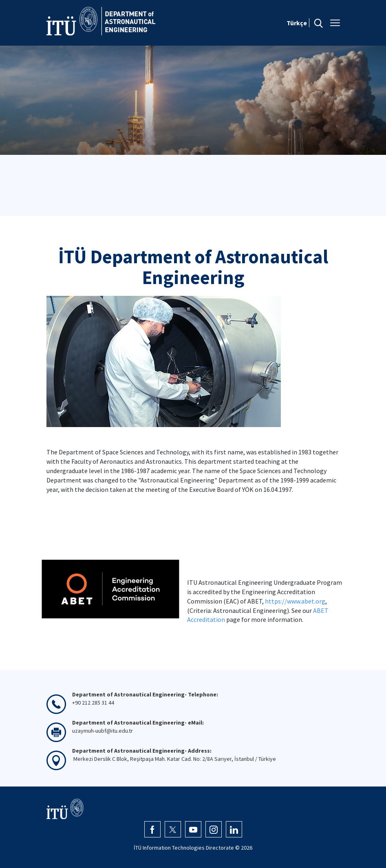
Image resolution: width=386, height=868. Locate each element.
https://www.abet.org (295, 601)
